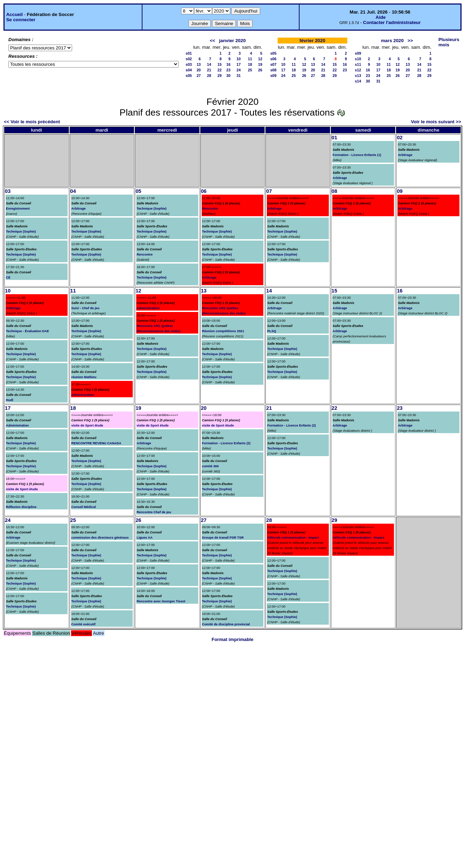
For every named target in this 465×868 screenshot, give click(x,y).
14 (209, 64)
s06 (273, 59)
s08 (273, 70)
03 (8, 191)
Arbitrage (340, 178)
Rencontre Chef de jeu (154, 512)
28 (209, 76)
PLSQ (272, 331)
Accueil (14, 14)
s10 (358, 59)
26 (260, 70)
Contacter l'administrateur (392, 22)
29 (219, 76)
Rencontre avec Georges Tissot (161, 601)
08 (334, 191)
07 (269, 191)
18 (250, 64)
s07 (273, 64)
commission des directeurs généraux (100, 538)
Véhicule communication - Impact (293, 538)
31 (239, 76)
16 (228, 64)
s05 (189, 76)
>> (410, 41)
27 (199, 76)
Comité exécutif (83, 624)
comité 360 (210, 466)
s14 (358, 81)
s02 (189, 59)
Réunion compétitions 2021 (223, 331)
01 (334, 138)
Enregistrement (18, 209)
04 (73, 191)
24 (239, 70)
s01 (189, 53)
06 (204, 191)
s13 (358, 76)
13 (199, 64)
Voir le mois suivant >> (436, 122)
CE (8, 277)
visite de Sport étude (22, 489)
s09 (273, 76)
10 (239, 59)
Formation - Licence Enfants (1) (357, 155)
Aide (381, 17)
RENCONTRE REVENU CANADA (96, 443)
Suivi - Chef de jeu (86, 308)
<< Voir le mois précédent (32, 122)
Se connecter (21, 20)
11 (250, 59)
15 (219, 64)
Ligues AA (145, 538)
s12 (358, 70)
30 (228, 76)
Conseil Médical (84, 507)
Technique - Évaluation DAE (28, 331)
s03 (189, 64)
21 (209, 70)
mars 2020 (392, 41)
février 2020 (312, 41)
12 (260, 59)
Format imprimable (233, 639)
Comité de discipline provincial (226, 624)
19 (260, 64)
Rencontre (145, 255)
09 (400, 191)
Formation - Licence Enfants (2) (226, 443)
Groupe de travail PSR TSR (223, 538)
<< (212, 41)
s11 (358, 64)
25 (250, 70)
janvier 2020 (232, 41)
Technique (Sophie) (21, 232)
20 (199, 70)
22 (219, 70)
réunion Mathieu (84, 377)
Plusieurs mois (449, 42)
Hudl (10, 400)
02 (400, 138)
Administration (83, 395)
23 (228, 70)
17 (239, 64)
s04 (189, 70)
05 (138, 191)
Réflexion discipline (21, 507)
